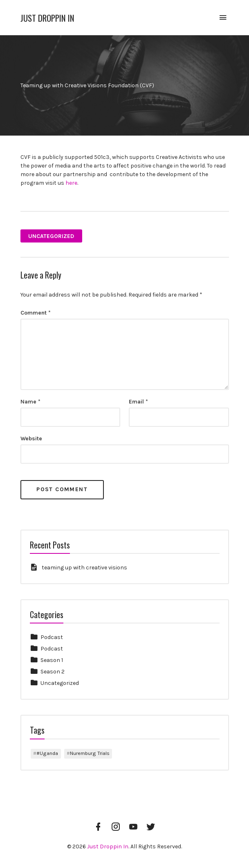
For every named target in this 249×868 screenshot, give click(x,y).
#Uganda (47, 753)
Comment (36, 313)
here (71, 183)
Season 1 (52, 660)
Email (138, 402)
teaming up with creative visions (84, 568)
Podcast (52, 637)
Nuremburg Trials (90, 753)
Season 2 (53, 672)
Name (30, 402)
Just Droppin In (47, 18)
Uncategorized (51, 236)
